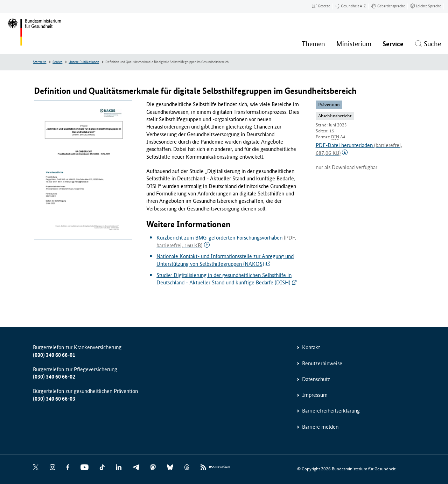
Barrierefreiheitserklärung (331, 411)
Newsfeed (219, 467)
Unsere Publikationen (84, 62)
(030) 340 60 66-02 (54, 377)
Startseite (40, 62)
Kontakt (311, 347)
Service (57, 62)
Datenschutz (316, 379)
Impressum (315, 395)
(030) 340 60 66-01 (54, 355)
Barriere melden (320, 427)
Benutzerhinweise (322, 363)
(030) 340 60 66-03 (54, 399)
